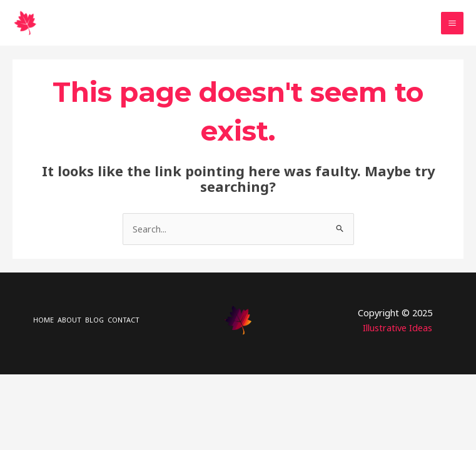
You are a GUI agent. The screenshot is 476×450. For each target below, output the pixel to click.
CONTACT (124, 320)
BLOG (94, 320)
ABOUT (69, 320)
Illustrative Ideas (398, 327)
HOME (43, 320)
